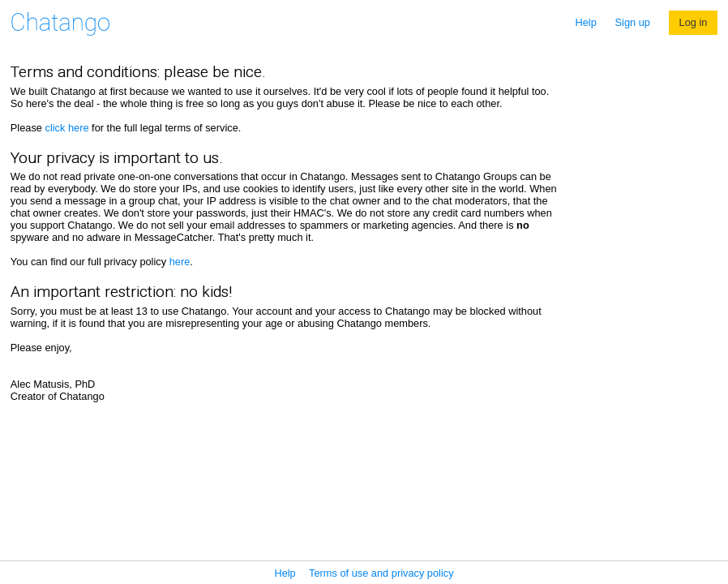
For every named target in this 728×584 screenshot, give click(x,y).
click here (66, 128)
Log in (694, 22)
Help (586, 22)
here (180, 262)
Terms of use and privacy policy (381, 573)
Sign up (633, 22)
